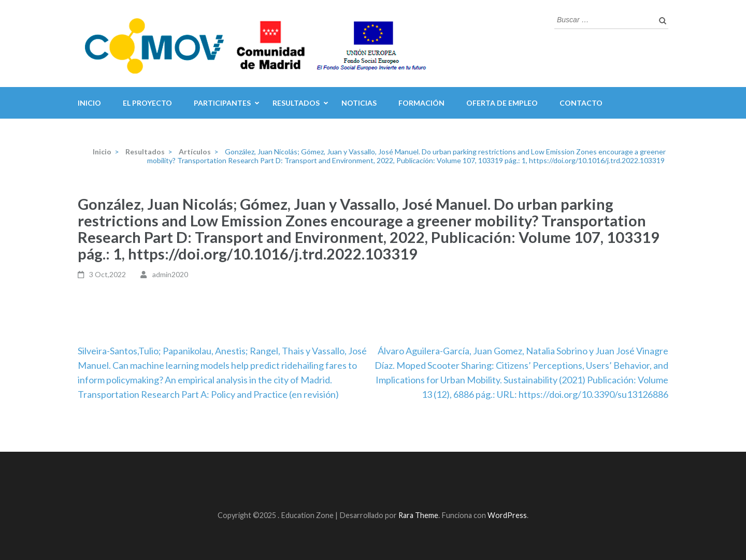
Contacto (581, 103)
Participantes (222, 103)
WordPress (507, 515)
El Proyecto (147, 103)
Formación (421, 103)
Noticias (359, 103)
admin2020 (170, 274)
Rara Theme (418, 515)
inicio (89, 103)
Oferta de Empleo (502, 103)
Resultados (296, 103)
